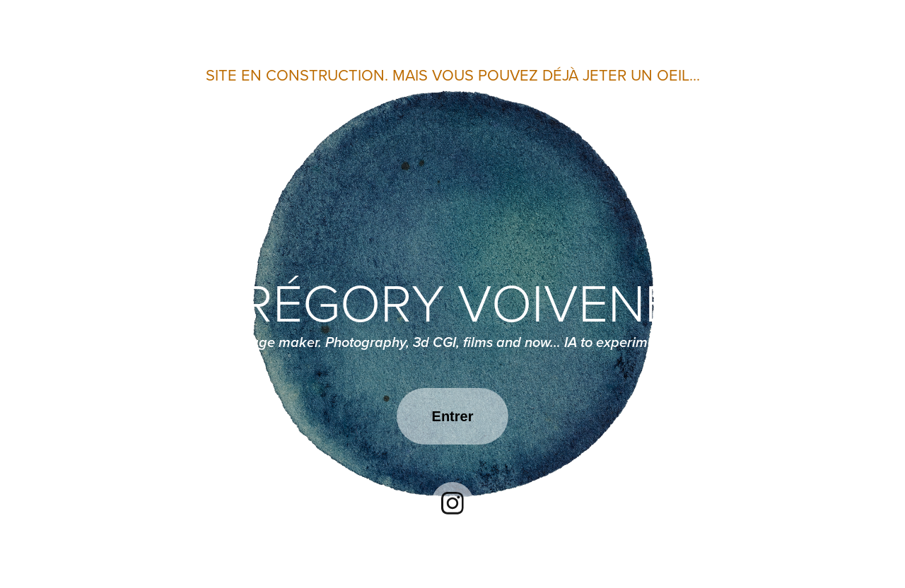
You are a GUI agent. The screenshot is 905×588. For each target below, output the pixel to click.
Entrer (453, 416)
